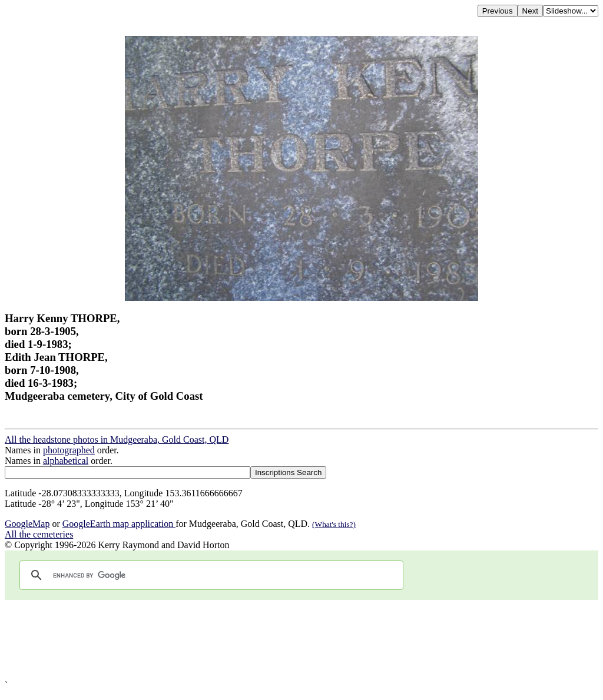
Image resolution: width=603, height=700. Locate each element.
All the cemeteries (39, 534)
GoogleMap (27, 524)
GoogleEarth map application (119, 524)
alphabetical (66, 461)
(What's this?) (334, 524)
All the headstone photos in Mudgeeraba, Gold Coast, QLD (117, 439)
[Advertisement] (301, 640)
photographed (69, 450)
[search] (210, 575)
